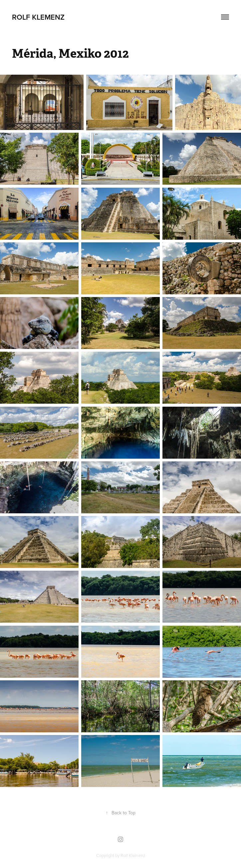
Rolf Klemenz (38, 17)
